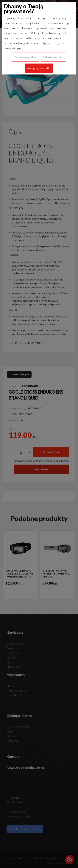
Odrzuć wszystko (53, 57)
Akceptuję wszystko (39, 68)
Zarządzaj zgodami (26, 57)
